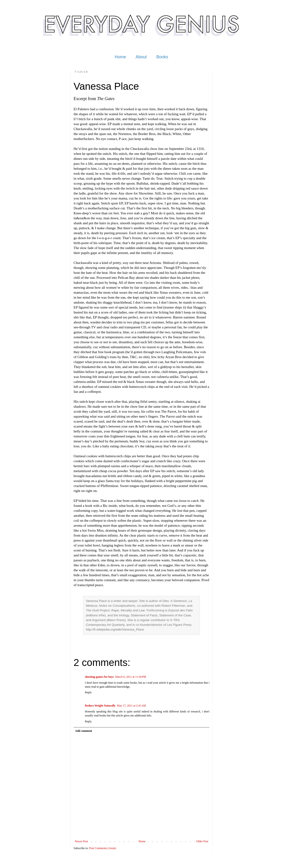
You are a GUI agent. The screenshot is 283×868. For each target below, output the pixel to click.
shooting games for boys (99, 677)
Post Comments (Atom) (103, 848)
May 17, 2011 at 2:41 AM (131, 706)
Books (162, 57)
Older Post (202, 841)
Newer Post (81, 841)
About (141, 57)
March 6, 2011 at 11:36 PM (131, 677)
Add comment (83, 731)
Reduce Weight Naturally (100, 706)
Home (120, 57)
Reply (88, 692)
